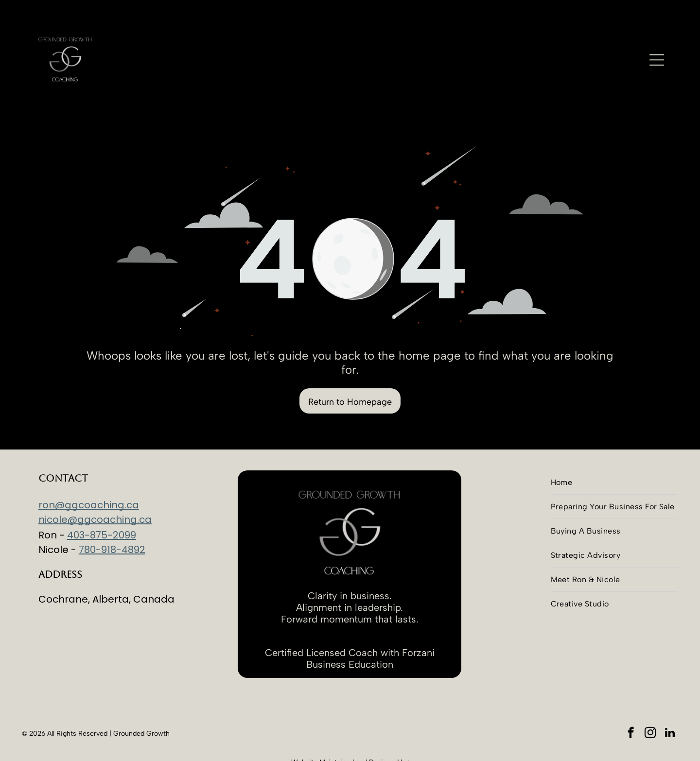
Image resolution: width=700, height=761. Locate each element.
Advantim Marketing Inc (351, 746)
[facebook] (631, 709)
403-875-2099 (102, 511)
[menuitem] (614, 458)
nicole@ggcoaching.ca (95, 495)
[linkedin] (670, 709)
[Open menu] (657, 43)
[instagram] (650, 709)
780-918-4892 (112, 525)
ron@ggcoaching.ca (89, 481)
